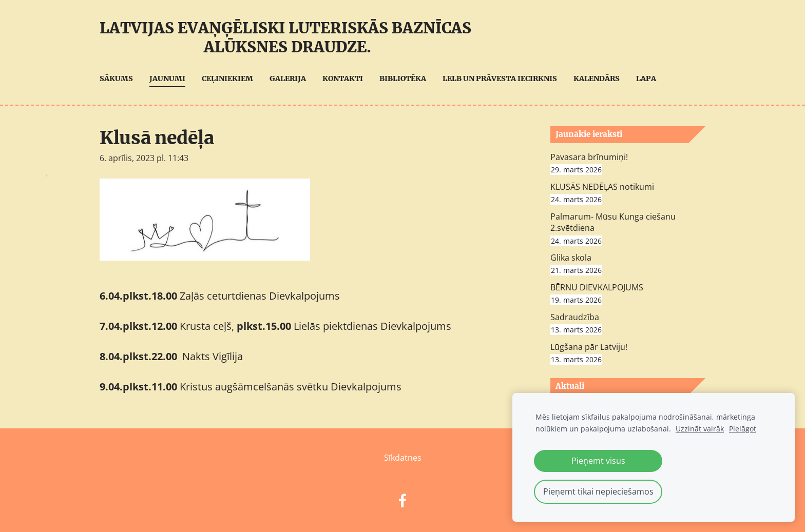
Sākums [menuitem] (116, 78)
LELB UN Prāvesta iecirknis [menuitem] (500, 78)
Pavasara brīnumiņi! (589, 157)
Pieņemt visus (598, 461)
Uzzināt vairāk (700, 429)
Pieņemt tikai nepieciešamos (598, 491)
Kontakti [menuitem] (343, 78)
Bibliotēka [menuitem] (403, 78)
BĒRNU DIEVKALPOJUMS (597, 287)
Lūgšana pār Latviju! (589, 347)
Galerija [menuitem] (288, 78)
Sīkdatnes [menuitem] (403, 458)
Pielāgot (743, 429)
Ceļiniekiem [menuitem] (227, 78)
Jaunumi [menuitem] (167, 78)
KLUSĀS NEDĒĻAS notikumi (602, 187)
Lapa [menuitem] (646, 78)
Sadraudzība (575, 317)
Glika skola (571, 258)
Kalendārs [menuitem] (597, 78)
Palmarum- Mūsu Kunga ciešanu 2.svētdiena (613, 222)
